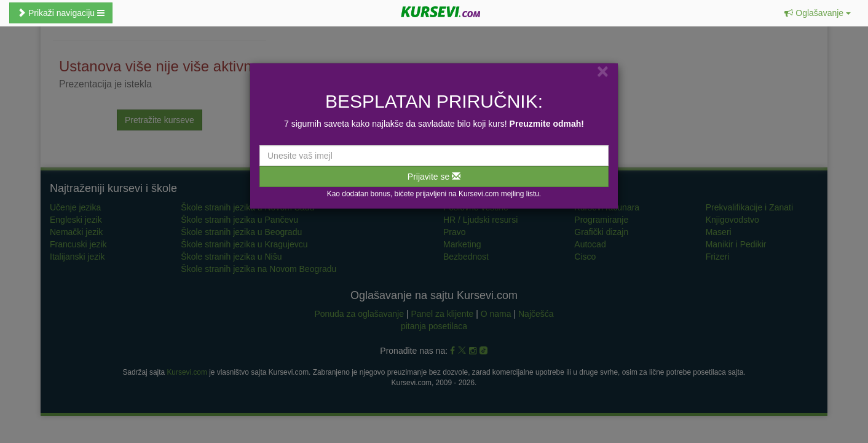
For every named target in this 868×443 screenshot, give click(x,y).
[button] (818, 13)
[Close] (603, 71)
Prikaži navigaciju (61, 13)
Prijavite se (434, 177)
